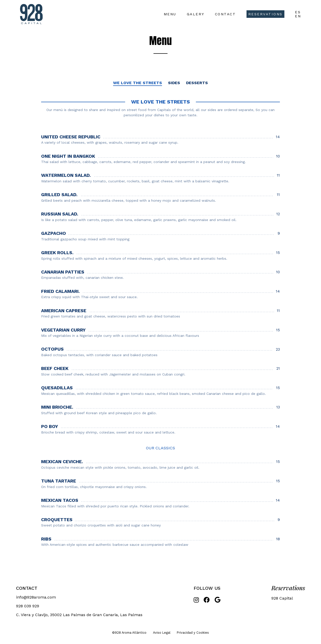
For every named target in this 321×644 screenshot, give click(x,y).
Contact (225, 14)
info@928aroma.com (36, 597)
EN (298, 16)
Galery (196, 14)
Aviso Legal (162, 633)
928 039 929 (28, 606)
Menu (170, 14)
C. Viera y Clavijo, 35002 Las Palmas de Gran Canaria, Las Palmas (79, 615)
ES (298, 12)
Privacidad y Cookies (193, 633)
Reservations (265, 14)
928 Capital (282, 598)
